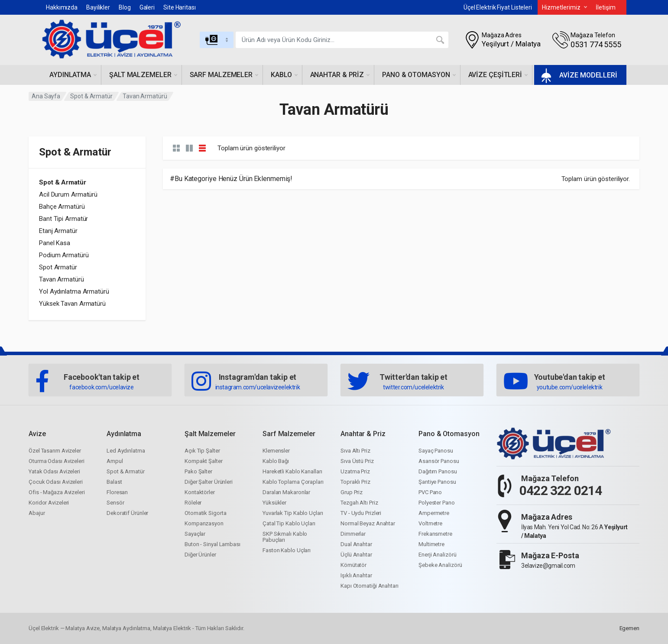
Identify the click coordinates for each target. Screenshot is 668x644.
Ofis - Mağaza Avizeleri (57, 492)
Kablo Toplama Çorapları (293, 482)
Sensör (115, 503)
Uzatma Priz (355, 471)
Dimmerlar (353, 534)
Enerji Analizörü (437, 555)
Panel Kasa (55, 243)
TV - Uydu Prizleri (361, 513)
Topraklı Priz (355, 482)
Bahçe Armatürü (62, 207)
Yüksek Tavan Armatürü (72, 304)
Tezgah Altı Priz (359, 503)
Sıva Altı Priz (355, 451)
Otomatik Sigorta (205, 513)
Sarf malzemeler (224, 75)
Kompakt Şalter (204, 461)
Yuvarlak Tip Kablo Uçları (293, 513)
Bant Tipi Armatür (63, 219)
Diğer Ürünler (200, 555)
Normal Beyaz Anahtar (368, 523)
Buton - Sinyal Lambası (212, 544)
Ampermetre (434, 513)
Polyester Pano (437, 503)
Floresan (117, 492)
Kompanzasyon (204, 523)
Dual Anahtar (356, 544)
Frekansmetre (435, 534)
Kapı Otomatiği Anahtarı (370, 586)
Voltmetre (430, 523)
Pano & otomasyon (419, 75)
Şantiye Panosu (437, 482)
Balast (114, 482)
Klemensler (276, 451)
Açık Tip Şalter (202, 451)
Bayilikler (98, 7)
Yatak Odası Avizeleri (54, 471)
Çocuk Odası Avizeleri (56, 482)
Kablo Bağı (276, 461)
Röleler (193, 503)
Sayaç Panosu (436, 451)
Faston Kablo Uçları (287, 550)
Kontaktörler (200, 492)
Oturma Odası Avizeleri (57, 461)
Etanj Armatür (58, 231)
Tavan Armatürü (62, 279)
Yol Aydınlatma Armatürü (74, 291)
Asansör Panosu (439, 461)
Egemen (629, 628)
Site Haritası (180, 7)
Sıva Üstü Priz (357, 461)
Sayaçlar (195, 534)
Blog (125, 7)
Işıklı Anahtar (356, 575)
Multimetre (431, 544)
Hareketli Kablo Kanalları (292, 471)
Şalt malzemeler (143, 75)
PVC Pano (430, 492)
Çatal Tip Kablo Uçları (289, 523)
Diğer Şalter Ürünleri (209, 482)
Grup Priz (352, 492)
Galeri (147, 7)
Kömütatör (353, 565)
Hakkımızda (62, 7)
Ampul (115, 461)
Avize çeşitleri (498, 75)
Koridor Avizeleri (49, 503)
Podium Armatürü (64, 255)
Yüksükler (274, 503)
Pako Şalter (198, 471)
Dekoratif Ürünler (127, 513)
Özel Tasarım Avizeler (55, 451)
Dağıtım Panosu (438, 471)
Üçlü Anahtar (356, 555)
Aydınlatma (73, 75)
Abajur (37, 513)
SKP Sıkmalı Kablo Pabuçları (285, 537)
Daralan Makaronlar (286, 492)
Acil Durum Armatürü (68, 194)
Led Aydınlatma (126, 451)
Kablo (284, 75)
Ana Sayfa (46, 96)
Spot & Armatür (91, 96)
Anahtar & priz (340, 75)
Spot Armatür (58, 267)
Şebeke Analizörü (440, 565)
